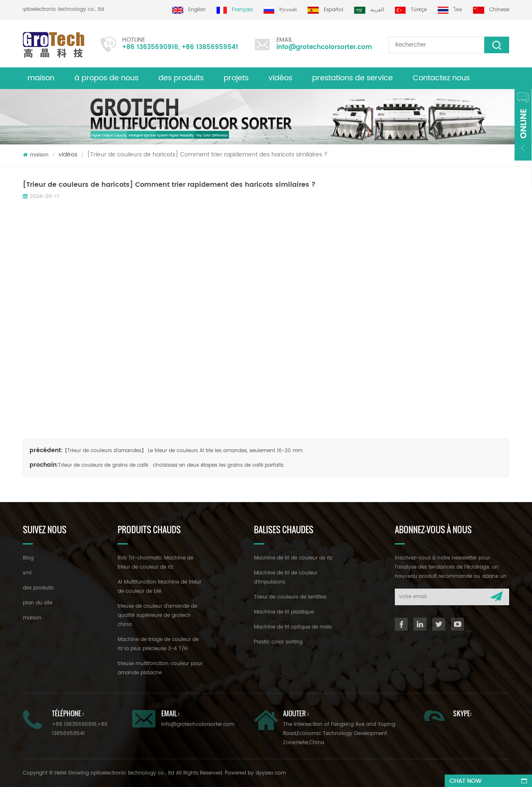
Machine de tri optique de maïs (293, 627)
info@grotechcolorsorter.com (324, 47)
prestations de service (352, 78)
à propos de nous (106, 78)
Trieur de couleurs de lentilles (290, 597)
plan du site (38, 603)
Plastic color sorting (278, 642)
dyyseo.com (271, 773)
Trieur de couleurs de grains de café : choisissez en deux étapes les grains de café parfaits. (171, 465)
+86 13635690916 (150, 47)
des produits (181, 78)
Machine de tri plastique (284, 612)
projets (236, 78)
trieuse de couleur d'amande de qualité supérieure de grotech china (157, 615)
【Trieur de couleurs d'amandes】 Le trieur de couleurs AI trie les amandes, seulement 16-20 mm (182, 451)
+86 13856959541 (210, 47)
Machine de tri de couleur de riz (293, 558)
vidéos (280, 78)
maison (41, 78)
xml (27, 573)
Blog (28, 558)
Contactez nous (441, 78)
